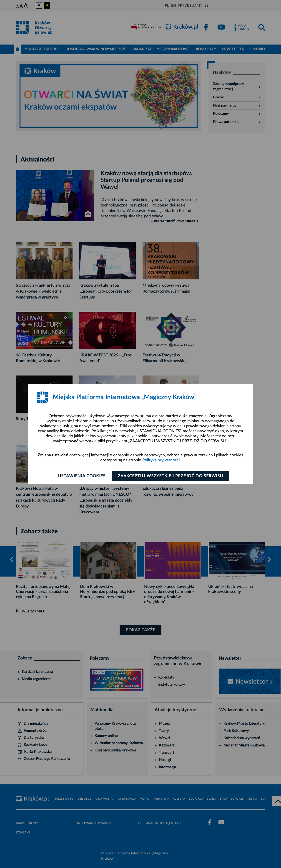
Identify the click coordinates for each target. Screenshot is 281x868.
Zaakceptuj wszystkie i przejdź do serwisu (170, 476)
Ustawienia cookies (82, 476)
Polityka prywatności (161, 460)
